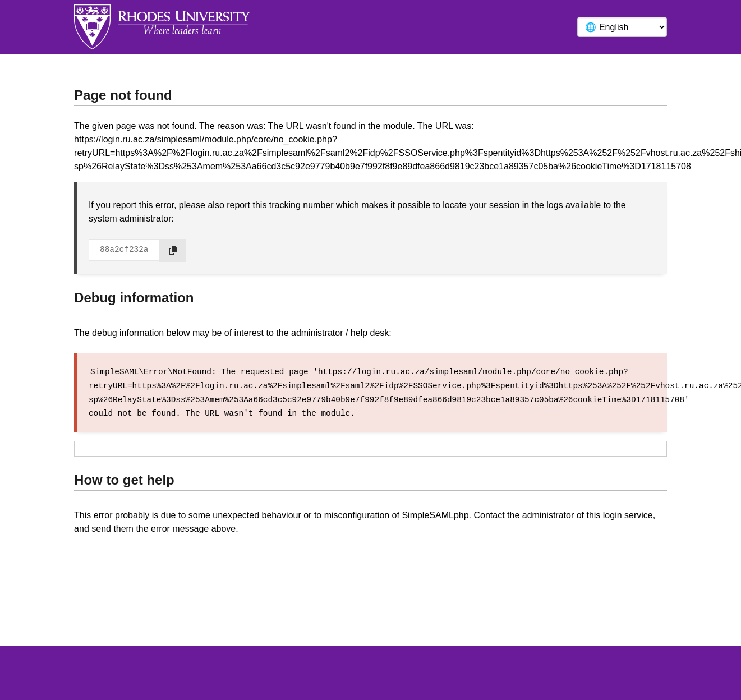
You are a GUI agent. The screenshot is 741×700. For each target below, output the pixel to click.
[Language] (622, 27)
